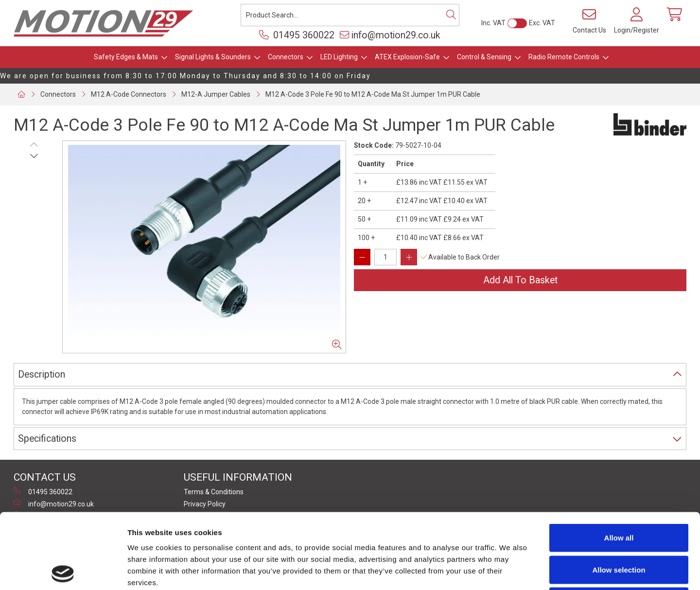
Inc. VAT (493, 23)
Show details (510, 571)
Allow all (619, 462)
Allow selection (619, 495)
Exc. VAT (542, 23)
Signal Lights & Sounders (213, 57)
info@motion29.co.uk (390, 35)
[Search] (451, 15)
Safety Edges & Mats (126, 57)
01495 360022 (297, 35)
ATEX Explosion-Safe (407, 57)
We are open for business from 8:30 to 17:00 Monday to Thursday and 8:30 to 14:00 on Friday (185, 76)
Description (42, 374)
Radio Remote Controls (564, 57)
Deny (619, 526)
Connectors (286, 57)
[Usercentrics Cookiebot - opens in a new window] (63, 571)
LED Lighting (339, 57)
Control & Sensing (484, 57)
